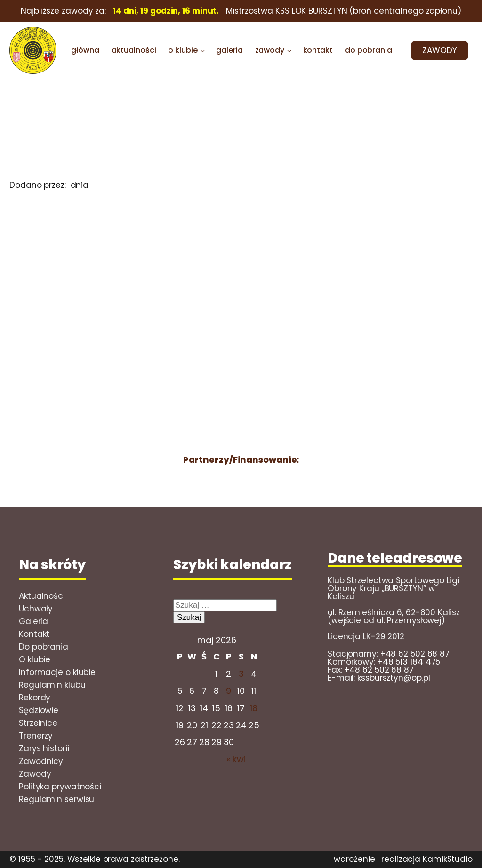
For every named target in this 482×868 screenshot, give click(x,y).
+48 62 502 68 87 (415, 654)
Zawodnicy (41, 761)
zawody (270, 50)
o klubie (183, 50)
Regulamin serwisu (56, 799)
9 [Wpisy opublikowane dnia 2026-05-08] (229, 691)
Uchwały (36, 609)
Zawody (35, 774)
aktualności (134, 50)
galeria (229, 50)
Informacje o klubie (57, 672)
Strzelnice (38, 723)
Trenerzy (36, 736)
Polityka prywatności (60, 787)
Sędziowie (39, 710)
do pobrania (369, 50)
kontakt (318, 50)
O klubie (35, 659)
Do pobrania (44, 647)
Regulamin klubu (52, 685)
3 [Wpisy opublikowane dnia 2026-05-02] (241, 674)
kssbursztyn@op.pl (394, 678)
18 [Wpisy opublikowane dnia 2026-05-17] (254, 708)
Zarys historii (44, 748)
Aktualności (42, 596)
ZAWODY (439, 50)
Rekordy (35, 698)
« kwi (236, 759)
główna (85, 50)
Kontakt (34, 634)
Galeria (33, 621)
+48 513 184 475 (409, 662)
